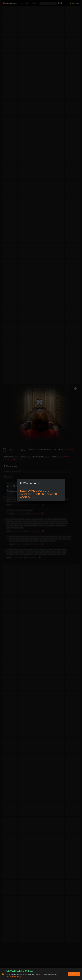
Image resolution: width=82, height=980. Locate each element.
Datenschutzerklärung (13, 977)
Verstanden (74, 974)
